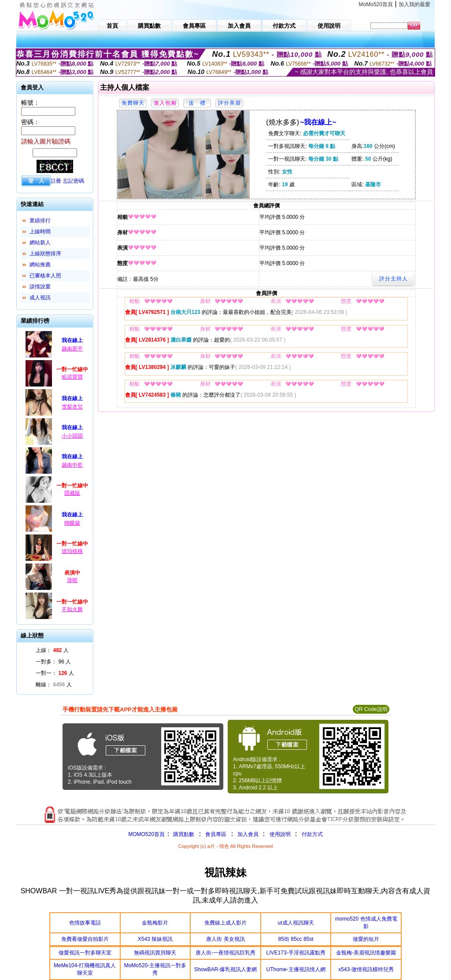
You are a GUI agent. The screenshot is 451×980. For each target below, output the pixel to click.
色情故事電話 (85, 923)
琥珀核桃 (72, 551)
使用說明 (280, 834)
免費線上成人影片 (225, 923)
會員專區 (216, 834)
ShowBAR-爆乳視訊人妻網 (226, 969)
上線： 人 (52, 650)
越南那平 (72, 349)
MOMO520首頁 (146, 834)
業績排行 (40, 221)
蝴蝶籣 (72, 523)
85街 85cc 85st (296, 939)
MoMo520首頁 (376, 4)
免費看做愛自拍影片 (85, 939)
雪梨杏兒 (72, 407)
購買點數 (183, 834)
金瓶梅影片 (155, 923)
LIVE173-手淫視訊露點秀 (296, 953)
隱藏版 (72, 493)
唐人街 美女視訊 (225, 939)
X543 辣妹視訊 (155, 939)
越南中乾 (72, 465)
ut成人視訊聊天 (296, 923)
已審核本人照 (45, 276)
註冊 (56, 181)
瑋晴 (72, 580)
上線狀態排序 (45, 254)
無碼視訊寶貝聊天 (155, 953)
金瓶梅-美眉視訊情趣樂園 (366, 953)
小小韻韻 (72, 436)
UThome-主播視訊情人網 (296, 969)
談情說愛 (40, 287)
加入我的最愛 (414, 4)
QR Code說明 (371, 709)
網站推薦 (40, 265)
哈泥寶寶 (72, 377)
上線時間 (40, 232)
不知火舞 (72, 609)
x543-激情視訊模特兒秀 (366, 969)
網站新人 (40, 243)
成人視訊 (40, 298)
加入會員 (248, 834)
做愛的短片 (366, 939)
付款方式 (312, 834)
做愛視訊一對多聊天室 (85, 953)
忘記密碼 (74, 181)
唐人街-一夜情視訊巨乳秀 (225, 953)
